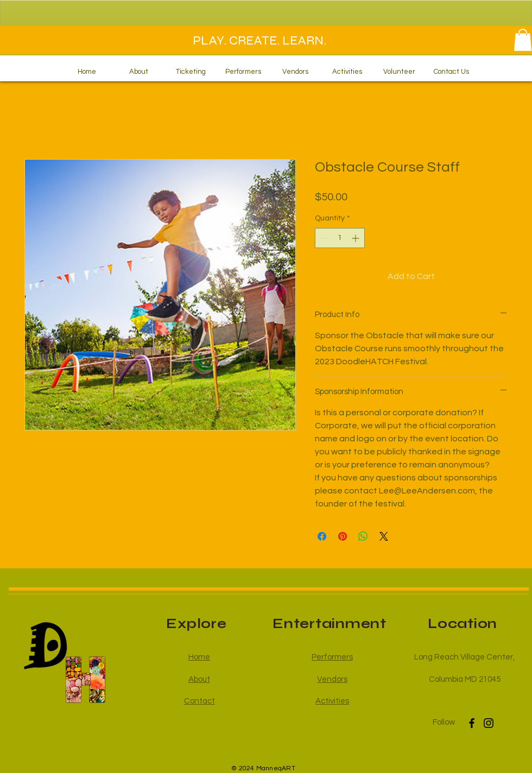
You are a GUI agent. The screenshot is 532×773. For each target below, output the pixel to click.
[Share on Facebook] (322, 536)
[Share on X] (384, 536)
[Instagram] (489, 723)
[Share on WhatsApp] (363, 536)
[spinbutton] (340, 238)
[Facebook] (472, 723)
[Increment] (356, 238)
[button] (523, 40)
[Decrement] (323, 238)
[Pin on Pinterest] (343, 536)
